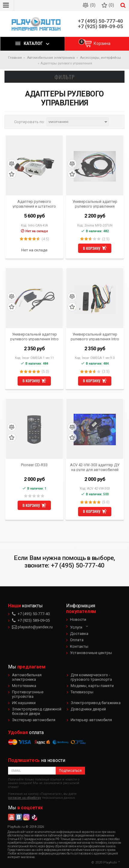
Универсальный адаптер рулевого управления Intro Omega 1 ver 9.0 (95, 336)
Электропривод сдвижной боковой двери (37, 711)
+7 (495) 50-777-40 (100, 21)
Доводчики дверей (88, 709)
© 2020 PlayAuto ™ (106, 862)
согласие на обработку (25, 798)
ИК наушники (24, 703)
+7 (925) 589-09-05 (100, 27)
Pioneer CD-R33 (34, 465)
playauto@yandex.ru (32, 627)
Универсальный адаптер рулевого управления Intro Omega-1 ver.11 (34, 336)
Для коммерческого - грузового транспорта (91, 677)
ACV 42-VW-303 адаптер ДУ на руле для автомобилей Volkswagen (95, 467)
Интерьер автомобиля (91, 720)
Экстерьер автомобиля (34, 720)
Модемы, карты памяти (92, 686)
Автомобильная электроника (27, 677)
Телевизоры (82, 692)
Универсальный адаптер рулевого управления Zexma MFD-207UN (95, 204)
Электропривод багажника (96, 703)
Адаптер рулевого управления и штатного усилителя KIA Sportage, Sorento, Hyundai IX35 (34, 204)
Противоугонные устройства (28, 694)
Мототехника (24, 686)
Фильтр (65, 77)
